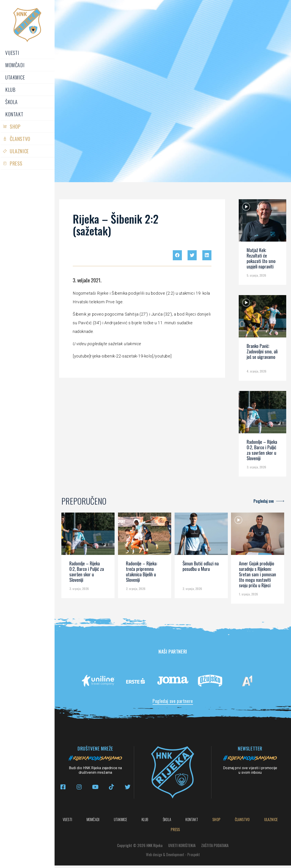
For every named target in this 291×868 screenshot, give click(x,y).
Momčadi (15, 65)
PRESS (16, 163)
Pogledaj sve (264, 501)
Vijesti (12, 53)
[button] (177, 255)
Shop (15, 126)
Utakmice (15, 77)
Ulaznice (19, 151)
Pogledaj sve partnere (173, 701)
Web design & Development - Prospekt (173, 857)
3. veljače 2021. (87, 280)
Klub (10, 89)
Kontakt (14, 114)
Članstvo (20, 139)
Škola (11, 102)
